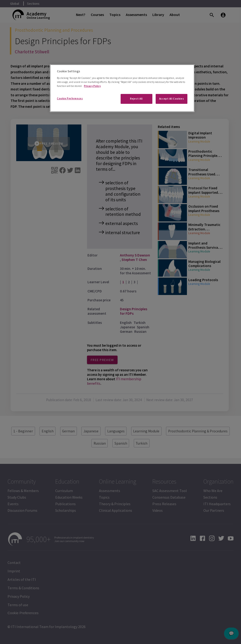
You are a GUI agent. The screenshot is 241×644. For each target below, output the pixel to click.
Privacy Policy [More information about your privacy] (92, 86)
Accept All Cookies (172, 99)
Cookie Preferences (70, 98)
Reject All (136, 99)
